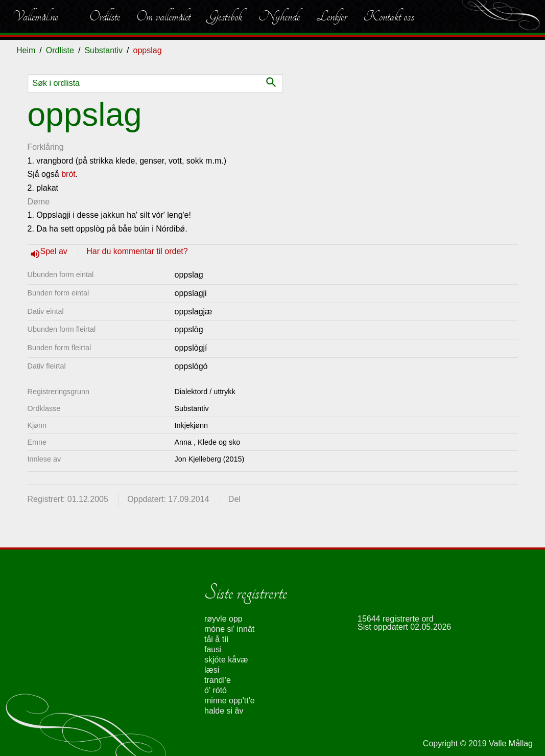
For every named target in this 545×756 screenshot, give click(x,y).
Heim (26, 50)
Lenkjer (331, 16)
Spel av (55, 251)
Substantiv (103, 50)
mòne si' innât (229, 629)
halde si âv (224, 711)
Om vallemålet (163, 16)
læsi (212, 670)
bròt (68, 174)
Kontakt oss (389, 16)
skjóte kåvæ (226, 660)
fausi (213, 649)
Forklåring (46, 147)
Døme (39, 202)
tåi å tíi (216, 639)
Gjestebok (224, 16)
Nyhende (279, 16)
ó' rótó (216, 690)
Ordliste (105, 16)
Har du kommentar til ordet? (137, 251)
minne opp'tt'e (230, 701)
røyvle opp (223, 619)
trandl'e (218, 680)
